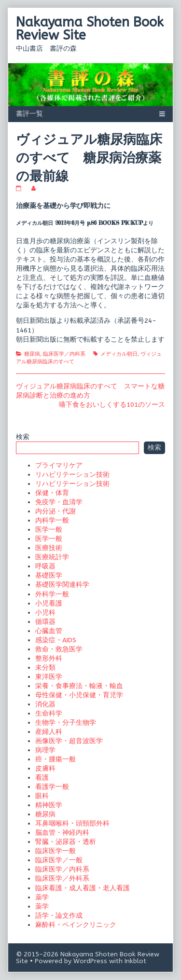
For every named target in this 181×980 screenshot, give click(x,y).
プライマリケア (59, 465)
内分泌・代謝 (56, 511)
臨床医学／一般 (59, 860)
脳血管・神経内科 (62, 833)
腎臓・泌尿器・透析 (66, 842)
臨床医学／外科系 (62, 878)
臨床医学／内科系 (64, 354)
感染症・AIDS (56, 640)
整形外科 (49, 658)
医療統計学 (52, 557)
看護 (42, 778)
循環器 (45, 622)
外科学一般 (52, 594)
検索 (23, 437)
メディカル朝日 (119, 354)
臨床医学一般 (56, 851)
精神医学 (49, 805)
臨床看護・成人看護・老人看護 (83, 888)
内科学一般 (52, 520)
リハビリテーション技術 (72, 475)
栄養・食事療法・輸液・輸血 (79, 686)
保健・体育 (52, 493)
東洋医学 (49, 677)
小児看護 (49, 603)
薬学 (42, 897)
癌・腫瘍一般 (56, 759)
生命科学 (49, 713)
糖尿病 (32, 354)
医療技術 (49, 548)
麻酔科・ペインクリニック (76, 925)
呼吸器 (45, 566)
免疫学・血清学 (59, 502)
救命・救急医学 (59, 649)
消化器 (45, 704)
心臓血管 (49, 631)
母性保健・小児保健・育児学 (79, 695)
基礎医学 (49, 575)
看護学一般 (52, 787)
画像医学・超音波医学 (69, 741)
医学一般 (49, 530)
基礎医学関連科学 (62, 585)
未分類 (45, 668)
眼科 (42, 796)
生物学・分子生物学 (66, 723)
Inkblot (135, 961)
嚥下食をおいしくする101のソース (112, 405)
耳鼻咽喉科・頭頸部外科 (72, 823)
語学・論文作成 (59, 916)
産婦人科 (49, 732)
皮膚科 (45, 768)
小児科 (45, 613)
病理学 (45, 750)
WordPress (90, 961)
